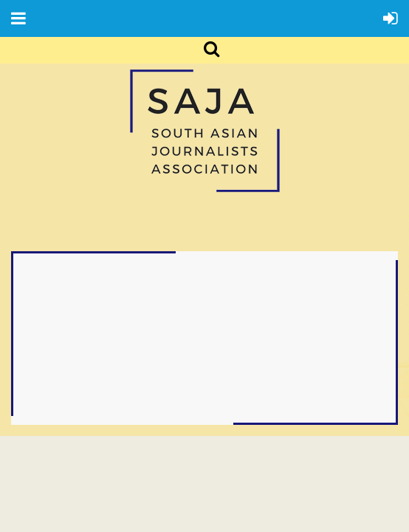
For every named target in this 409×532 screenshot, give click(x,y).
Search (204, 50)
